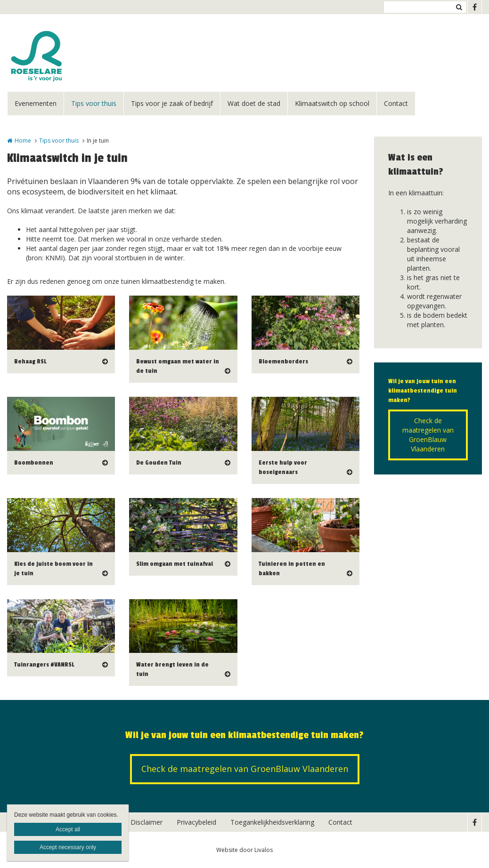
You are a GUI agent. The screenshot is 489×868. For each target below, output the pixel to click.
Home (23, 141)
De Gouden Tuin (159, 463)
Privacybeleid (196, 822)
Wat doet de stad (254, 103)
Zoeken (459, 7)
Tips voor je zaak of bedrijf (172, 103)
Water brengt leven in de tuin (172, 669)
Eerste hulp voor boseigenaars (283, 467)
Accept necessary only (68, 847)
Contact (396, 103)
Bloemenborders (283, 362)
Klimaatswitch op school (332, 103)
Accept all (68, 829)
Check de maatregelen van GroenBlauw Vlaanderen (428, 435)
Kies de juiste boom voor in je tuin (53, 569)
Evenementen (36, 103)
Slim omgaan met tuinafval (175, 564)
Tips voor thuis (94, 103)
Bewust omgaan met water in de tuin (178, 366)
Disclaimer (147, 822)
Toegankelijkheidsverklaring (272, 822)
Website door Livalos (244, 850)
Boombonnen (34, 463)
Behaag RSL (30, 362)
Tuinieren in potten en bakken (292, 569)
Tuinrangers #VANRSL (44, 665)
